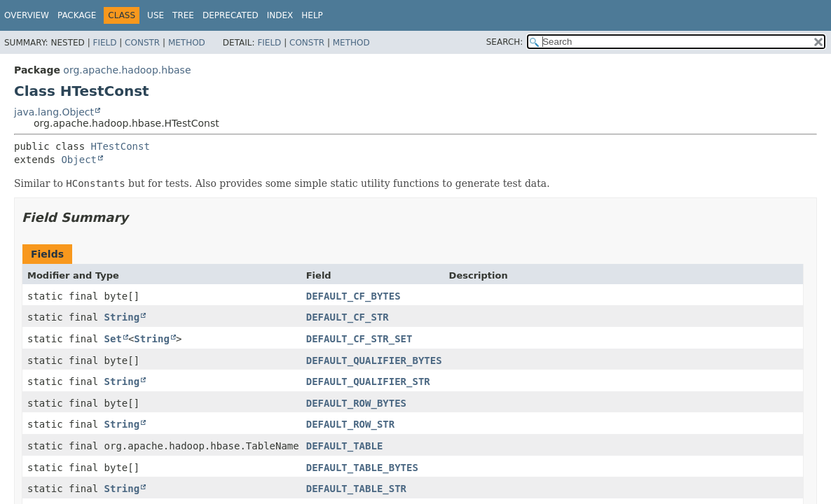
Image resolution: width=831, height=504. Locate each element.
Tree (183, 15)
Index (280, 15)
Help (312, 15)
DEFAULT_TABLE (345, 446)
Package (77, 15)
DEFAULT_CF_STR (348, 317)
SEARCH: (505, 42)
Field (104, 43)
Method (187, 43)
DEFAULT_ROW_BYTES (356, 403)
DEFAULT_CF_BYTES (353, 296)
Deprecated (231, 15)
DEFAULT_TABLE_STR (356, 489)
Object (79, 160)
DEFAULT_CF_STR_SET (359, 339)
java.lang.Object (54, 112)
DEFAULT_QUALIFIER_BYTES (374, 360)
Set (113, 339)
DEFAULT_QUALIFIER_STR (368, 381)
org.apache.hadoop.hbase (127, 70)
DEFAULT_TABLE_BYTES (362, 468)
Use (156, 15)
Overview (27, 15)
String (122, 317)
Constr (142, 43)
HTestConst (121, 146)
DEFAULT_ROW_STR (350, 424)
